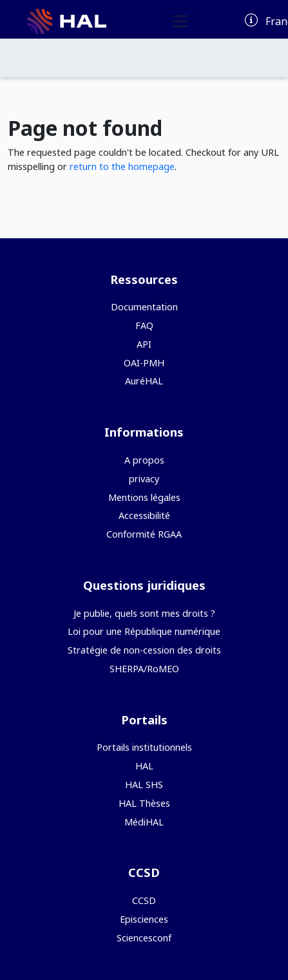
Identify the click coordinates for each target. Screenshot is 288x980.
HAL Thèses (144, 803)
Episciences (144, 919)
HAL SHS (144, 785)
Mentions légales (144, 497)
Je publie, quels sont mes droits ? (144, 613)
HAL (144, 766)
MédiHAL (144, 822)
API (144, 344)
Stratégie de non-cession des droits (144, 650)
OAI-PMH (144, 363)
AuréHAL (144, 381)
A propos (144, 460)
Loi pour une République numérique (144, 631)
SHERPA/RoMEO (144, 669)
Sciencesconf (144, 938)
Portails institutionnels (144, 747)
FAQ (144, 325)
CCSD (144, 900)
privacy (144, 479)
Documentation (144, 307)
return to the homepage (122, 166)
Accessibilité (144, 515)
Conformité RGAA (144, 534)
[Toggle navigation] (180, 21)
